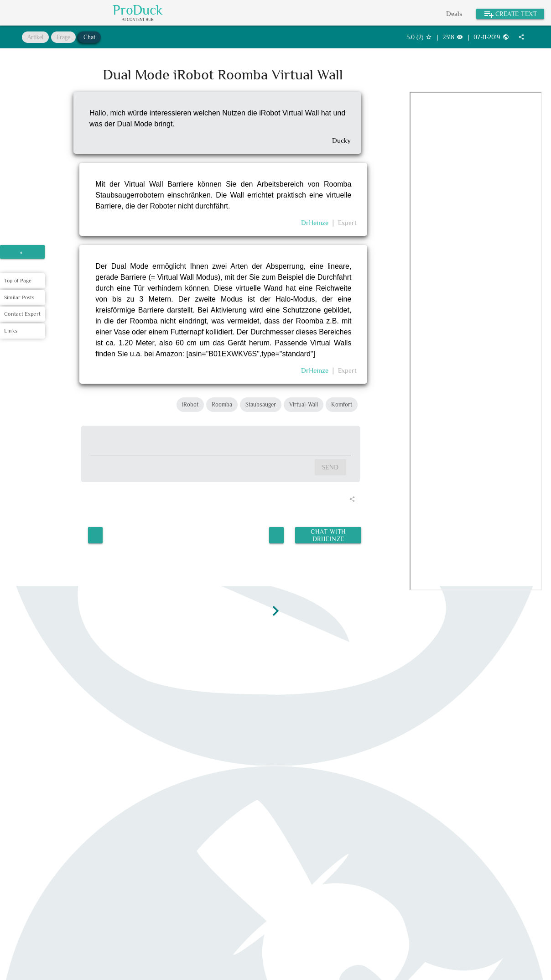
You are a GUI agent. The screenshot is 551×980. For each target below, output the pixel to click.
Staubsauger (261, 404)
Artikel (35, 37)
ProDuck (138, 10)
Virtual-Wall (304, 404)
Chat (89, 37)
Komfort (342, 404)
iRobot (190, 404)
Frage (63, 37)
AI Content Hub (138, 20)
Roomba (222, 404)
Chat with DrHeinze (328, 533)
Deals (454, 13)
